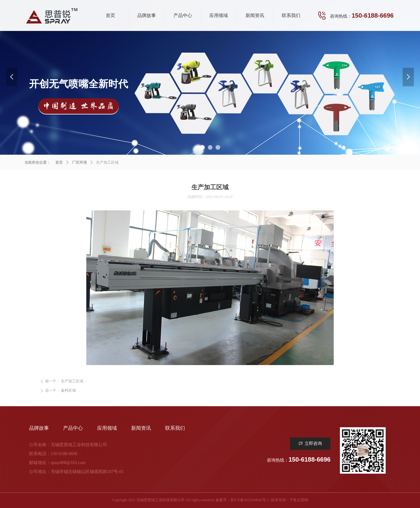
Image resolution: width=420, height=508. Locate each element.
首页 (59, 162)
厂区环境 (79, 162)
